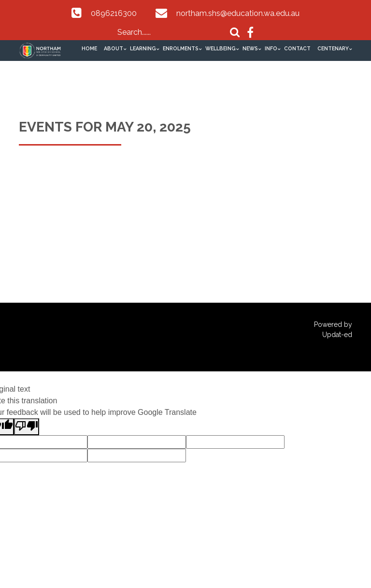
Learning (143, 48)
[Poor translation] (27, 427)
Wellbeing (221, 48)
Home (89, 48)
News (250, 48)
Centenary (333, 48)
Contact (297, 48)
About (114, 48)
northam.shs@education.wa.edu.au (238, 13)
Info (271, 48)
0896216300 (114, 13)
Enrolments (181, 48)
